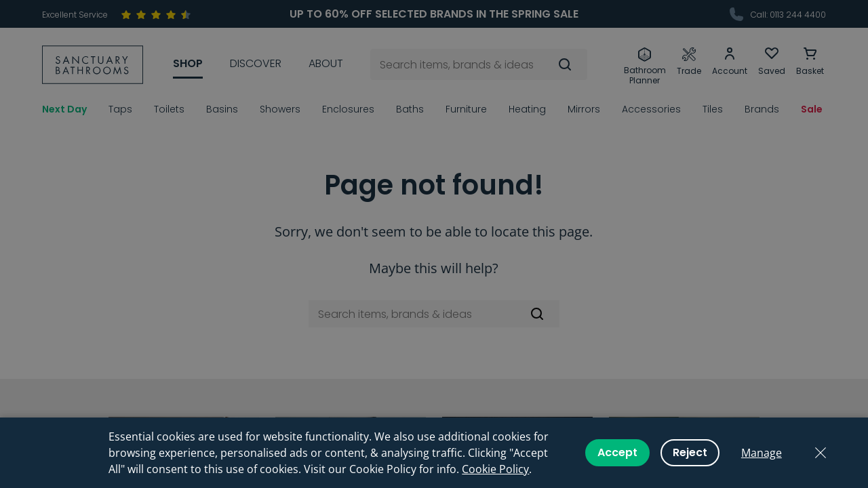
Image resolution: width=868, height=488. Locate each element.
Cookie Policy (495, 469)
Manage (762, 453)
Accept (617, 452)
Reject (690, 452)
